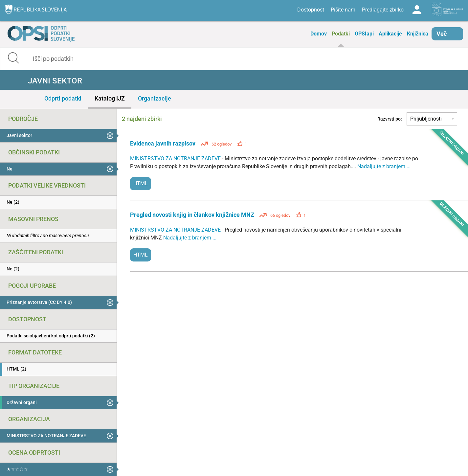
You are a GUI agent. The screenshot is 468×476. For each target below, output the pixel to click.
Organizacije (155, 98)
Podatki (341, 34)
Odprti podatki (63, 98)
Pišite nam (343, 10)
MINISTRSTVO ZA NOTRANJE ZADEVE (176, 159)
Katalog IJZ (110, 98)
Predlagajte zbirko (383, 10)
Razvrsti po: (390, 119)
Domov (319, 34)
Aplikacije (390, 34)
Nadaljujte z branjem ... (384, 166)
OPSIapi (364, 34)
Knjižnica (418, 34)
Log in (417, 10)
